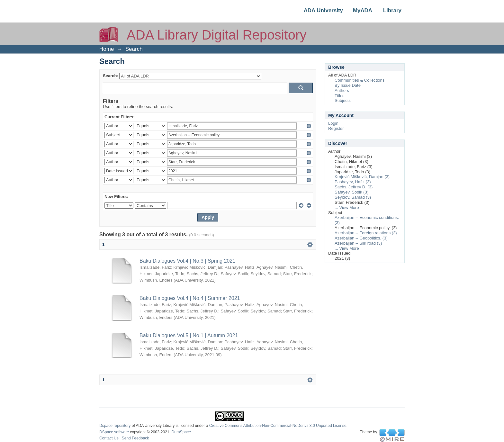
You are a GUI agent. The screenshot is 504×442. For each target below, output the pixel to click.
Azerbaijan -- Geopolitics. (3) (361, 238)
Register (336, 128)
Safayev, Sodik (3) (351, 192)
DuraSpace (181, 432)
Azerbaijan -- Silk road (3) (358, 243)
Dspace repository (115, 426)
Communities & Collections (360, 80)
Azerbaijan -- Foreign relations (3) (366, 233)
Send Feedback (135, 438)
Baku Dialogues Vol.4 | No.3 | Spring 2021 (187, 261)
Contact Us (109, 438)
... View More (347, 207)
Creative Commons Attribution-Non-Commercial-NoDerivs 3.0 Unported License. (278, 426)
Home (107, 49)
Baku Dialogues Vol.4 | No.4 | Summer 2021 (190, 298)
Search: (111, 76)
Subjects (343, 100)
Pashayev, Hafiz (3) (353, 182)
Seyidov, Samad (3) (353, 197)
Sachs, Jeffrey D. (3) (354, 187)
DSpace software (114, 432)
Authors (342, 90)
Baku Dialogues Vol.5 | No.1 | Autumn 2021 (189, 335)
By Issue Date (348, 85)
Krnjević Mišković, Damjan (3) (362, 177)
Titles (340, 96)
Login (333, 123)
